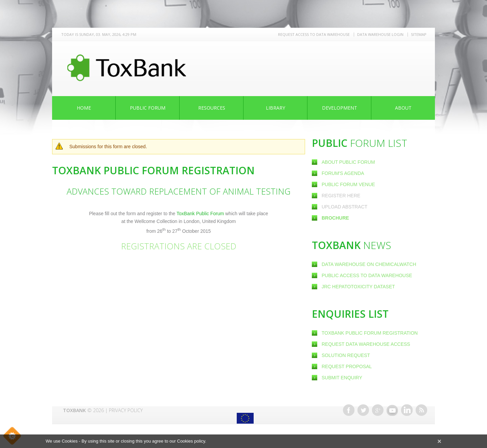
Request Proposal (347, 366)
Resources (212, 108)
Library (275, 108)
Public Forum (148, 108)
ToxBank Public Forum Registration (370, 333)
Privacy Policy (126, 410)
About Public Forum (348, 162)
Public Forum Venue (348, 184)
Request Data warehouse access (366, 344)
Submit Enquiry (342, 378)
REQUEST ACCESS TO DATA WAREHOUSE (314, 34)
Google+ (378, 410)
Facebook (349, 410)
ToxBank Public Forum (201, 214)
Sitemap (419, 34)
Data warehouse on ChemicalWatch (369, 264)
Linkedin (407, 410)
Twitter (363, 410)
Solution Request (346, 355)
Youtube (392, 410)
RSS (421, 410)
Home (84, 108)
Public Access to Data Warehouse (368, 275)
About (403, 108)
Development (340, 108)
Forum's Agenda (343, 173)
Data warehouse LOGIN (380, 34)
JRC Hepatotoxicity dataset (358, 287)
